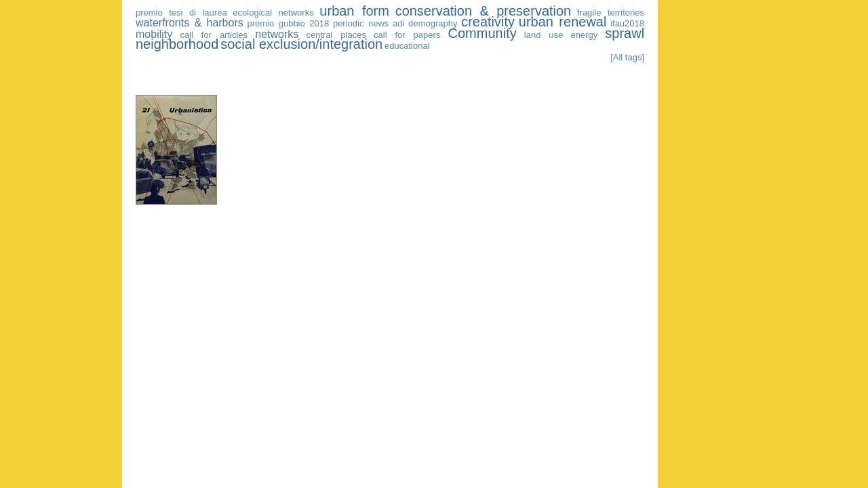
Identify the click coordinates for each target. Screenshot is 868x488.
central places (336, 35)
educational (407, 46)
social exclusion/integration (301, 44)
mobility (154, 34)
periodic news (361, 23)
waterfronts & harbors (190, 23)
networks (277, 34)
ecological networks (273, 13)
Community (482, 33)
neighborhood (177, 44)
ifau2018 (627, 23)
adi (398, 23)
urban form (354, 11)
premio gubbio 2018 (288, 23)
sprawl (625, 33)
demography (433, 23)
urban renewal (563, 22)
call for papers (407, 35)
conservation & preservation (484, 11)
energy (584, 35)
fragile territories (611, 13)
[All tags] (627, 57)
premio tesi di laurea (181, 13)
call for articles (214, 35)
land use (544, 35)
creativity (488, 22)
